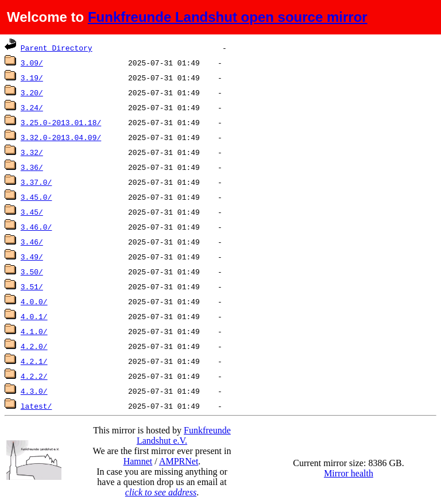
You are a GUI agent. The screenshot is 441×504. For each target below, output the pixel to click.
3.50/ (32, 272)
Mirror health (349, 473)
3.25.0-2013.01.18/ (61, 122)
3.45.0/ (36, 197)
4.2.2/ (34, 376)
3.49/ (32, 257)
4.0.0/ (34, 301)
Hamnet (138, 461)
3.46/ (32, 242)
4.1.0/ (34, 331)
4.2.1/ (34, 361)
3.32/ (32, 152)
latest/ (36, 406)
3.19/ (32, 77)
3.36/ (32, 167)
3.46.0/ (36, 227)
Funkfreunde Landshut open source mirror (228, 17)
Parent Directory (57, 48)
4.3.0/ (34, 391)
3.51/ (32, 286)
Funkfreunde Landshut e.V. (184, 435)
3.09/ (32, 63)
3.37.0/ (36, 182)
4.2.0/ (34, 346)
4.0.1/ (34, 316)
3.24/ (32, 107)
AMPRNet (179, 461)
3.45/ (32, 212)
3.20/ (32, 92)
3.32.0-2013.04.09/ (61, 137)
